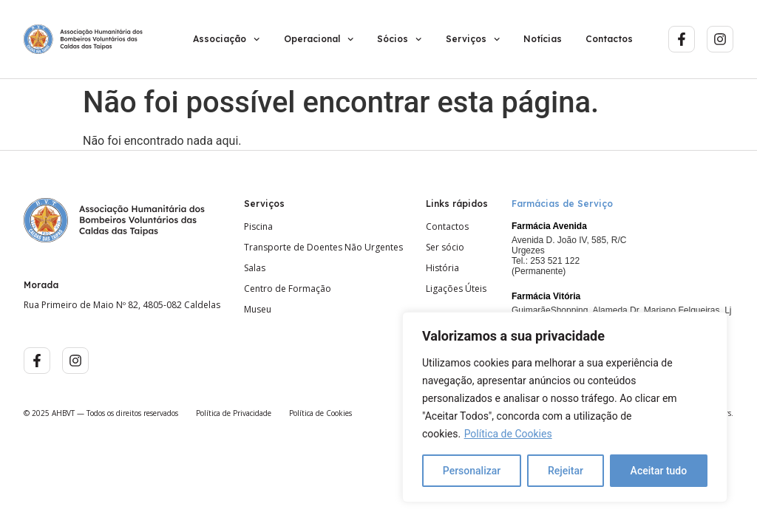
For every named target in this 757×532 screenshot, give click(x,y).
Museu (258, 310)
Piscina (258, 227)
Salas (255, 268)
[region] (565, 407)
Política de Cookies (508, 434)
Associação (226, 39)
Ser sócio (445, 248)
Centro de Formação (288, 289)
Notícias (543, 39)
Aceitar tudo (659, 471)
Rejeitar (566, 471)
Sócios (399, 39)
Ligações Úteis (456, 289)
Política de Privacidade (234, 413)
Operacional (319, 39)
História (442, 268)
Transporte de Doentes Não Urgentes (323, 248)
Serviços (473, 39)
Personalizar (472, 471)
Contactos (609, 39)
